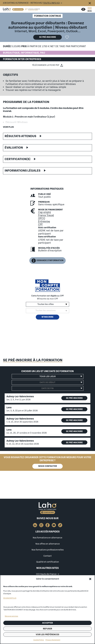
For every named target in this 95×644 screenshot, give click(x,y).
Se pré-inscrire (48, 37)
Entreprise (44, 222)
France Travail (46, 215)
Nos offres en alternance (48, 544)
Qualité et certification (48, 562)
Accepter (48, 623)
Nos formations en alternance (48, 538)
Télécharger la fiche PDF (46, 65)
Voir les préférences (48, 635)
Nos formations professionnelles (48, 550)
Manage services (11, 616)
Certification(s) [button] (18, 159)
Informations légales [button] (23, 171)
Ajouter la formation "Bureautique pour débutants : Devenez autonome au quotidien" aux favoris (67, 37)
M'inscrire (48, 317)
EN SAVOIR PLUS (10, 598)
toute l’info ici (51, 3)
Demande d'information (48, 261)
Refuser (48, 629)
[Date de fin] (48, 388)
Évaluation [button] (14, 148)
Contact (48, 556)
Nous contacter (48, 466)
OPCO (42, 218)
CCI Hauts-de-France (46, 574)
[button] (90, 579)
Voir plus (8, 127)
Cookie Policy (39, 640)
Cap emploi (45, 212)
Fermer (90, 3)
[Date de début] (48, 382)
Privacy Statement (53, 640)
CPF (40, 225)
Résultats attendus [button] (20, 136)
